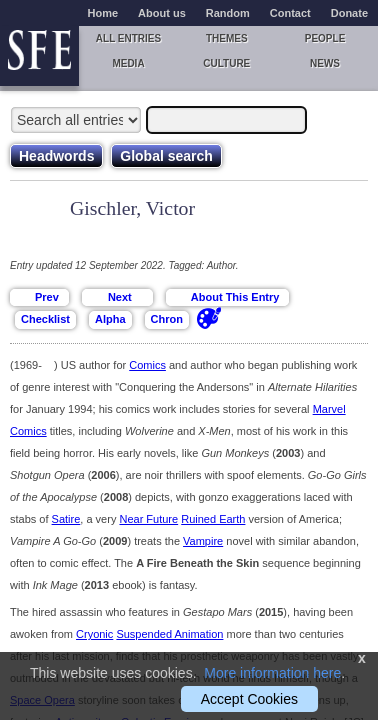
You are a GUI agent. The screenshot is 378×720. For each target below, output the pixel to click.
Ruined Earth (213, 519)
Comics (147, 365)
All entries (128, 38)
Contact (290, 13)
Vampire (203, 541)
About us (162, 13)
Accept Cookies (249, 699)
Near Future (148, 519)
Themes (227, 38)
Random (228, 13)
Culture (226, 63)
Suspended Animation (169, 634)
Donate (349, 13)
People (325, 38)
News (325, 63)
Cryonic (94, 634)
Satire (66, 519)
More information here (272, 673)
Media (128, 63)
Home (103, 13)
